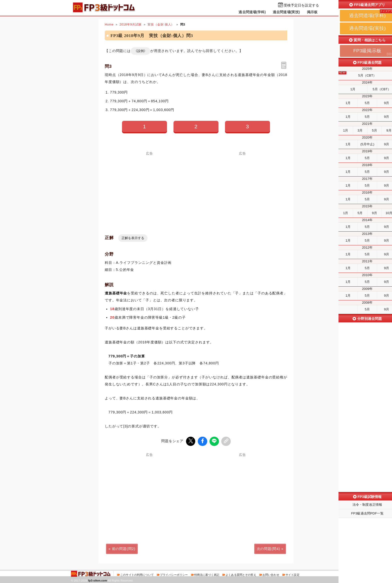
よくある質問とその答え (241, 574)
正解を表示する (133, 238)
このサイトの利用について (137, 574)
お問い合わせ (271, 574)
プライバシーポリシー (174, 574)
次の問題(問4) (268, 548)
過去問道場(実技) (286, 12)
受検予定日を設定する (301, 5)
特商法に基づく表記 (207, 574)
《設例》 (140, 51)
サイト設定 (292, 574)
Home (109, 25)
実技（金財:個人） (161, 25)
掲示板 (312, 12)
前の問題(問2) (124, 548)
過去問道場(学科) (252, 12)
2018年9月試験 (131, 25)
